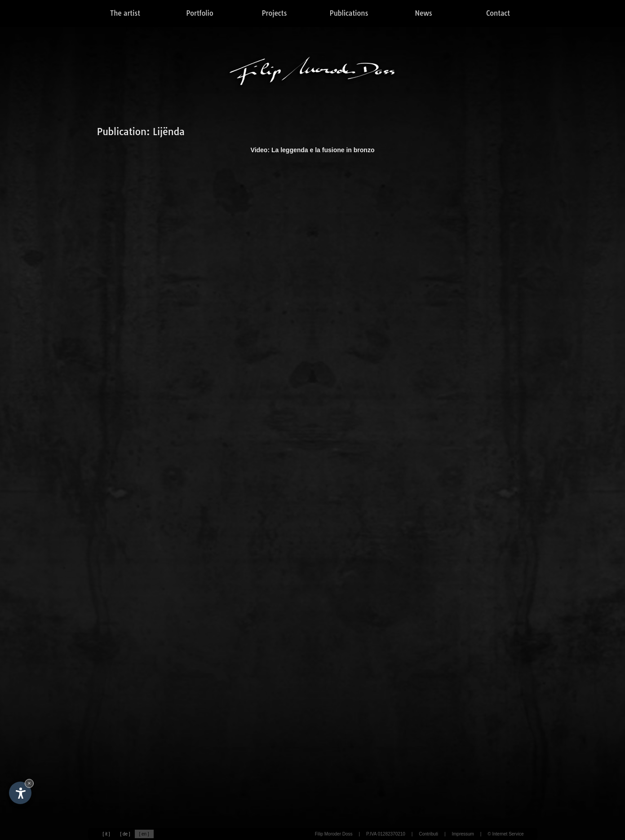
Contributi (428, 834)
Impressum (463, 834)
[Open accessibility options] (20, 793)
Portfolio (199, 13)
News (423, 13)
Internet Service (508, 834)
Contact (498, 13)
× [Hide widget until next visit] (29, 783)
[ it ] (106, 834)
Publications (349, 13)
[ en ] (144, 834)
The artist (125, 13)
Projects (275, 13)
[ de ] (125, 834)
